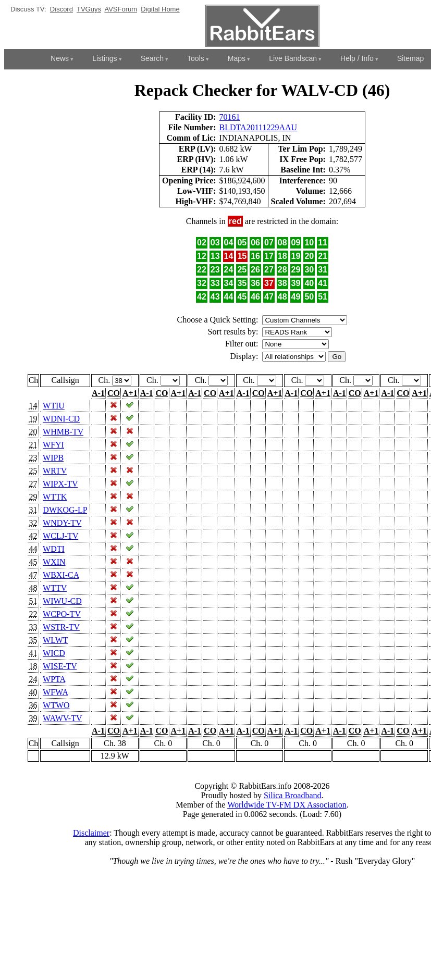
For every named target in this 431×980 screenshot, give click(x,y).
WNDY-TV (62, 523)
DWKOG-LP (65, 510)
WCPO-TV (62, 614)
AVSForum (121, 9)
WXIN (54, 562)
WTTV (55, 588)
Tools (196, 58)
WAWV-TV (62, 718)
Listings (104, 58)
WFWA (55, 692)
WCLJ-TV (60, 536)
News (60, 58)
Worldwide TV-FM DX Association (287, 805)
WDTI (54, 549)
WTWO (56, 705)
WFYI (53, 445)
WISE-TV (60, 666)
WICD (54, 653)
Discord (61, 9)
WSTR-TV (61, 627)
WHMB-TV (63, 432)
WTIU (54, 406)
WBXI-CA (61, 575)
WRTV (55, 471)
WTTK (55, 497)
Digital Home (160, 9)
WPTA (54, 679)
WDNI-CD (61, 419)
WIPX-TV (60, 484)
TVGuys (89, 9)
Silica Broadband (293, 795)
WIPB (53, 458)
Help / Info (357, 58)
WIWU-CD (62, 601)
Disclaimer (91, 833)
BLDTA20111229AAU (258, 127)
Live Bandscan (293, 58)
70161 (230, 117)
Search (152, 58)
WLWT (55, 640)
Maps (237, 58)
